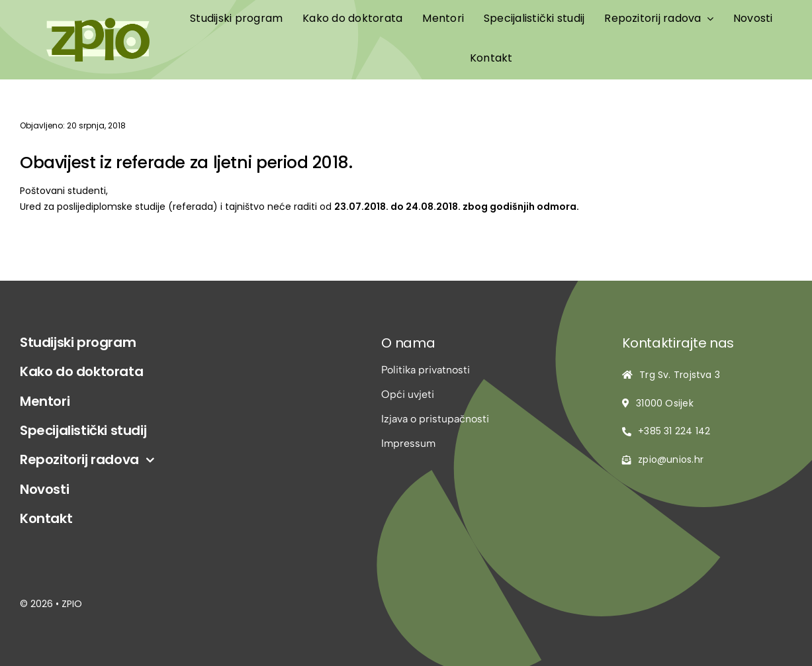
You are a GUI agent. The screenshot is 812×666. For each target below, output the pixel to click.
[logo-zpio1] (98, 23)
